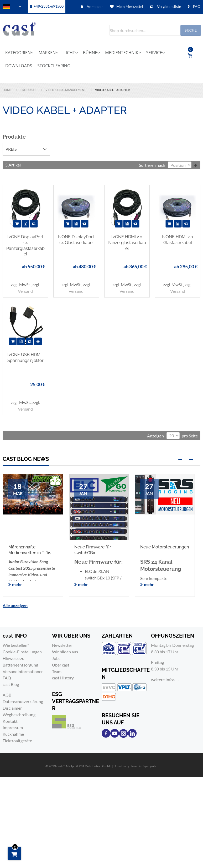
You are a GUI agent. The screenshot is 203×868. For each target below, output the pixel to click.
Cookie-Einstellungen (22, 652)
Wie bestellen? (16, 645)
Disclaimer (12, 708)
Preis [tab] (11, 149)
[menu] (87, 59)
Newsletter (62, 645)
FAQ (196, 6)
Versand (25, 291)
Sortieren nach (152, 165)
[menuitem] (21, 53)
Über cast (61, 665)
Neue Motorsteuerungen (165, 547)
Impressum (13, 727)
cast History (63, 678)
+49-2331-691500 (49, 6)
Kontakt (10, 721)
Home (7, 90)
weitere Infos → (165, 680)
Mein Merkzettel (130, 6)
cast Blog (11, 684)
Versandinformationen (23, 671)
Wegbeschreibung (19, 715)
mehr (17, 584)
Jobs (56, 658)
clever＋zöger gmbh (144, 766)
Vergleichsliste (169, 6)
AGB (7, 695)
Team (57, 671)
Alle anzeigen (15, 605)
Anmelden (95, 6)
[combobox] (155, 30)
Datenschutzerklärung (23, 701)
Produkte (29, 90)
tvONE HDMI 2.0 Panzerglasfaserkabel (127, 243)
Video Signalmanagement (66, 90)
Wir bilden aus (65, 652)
